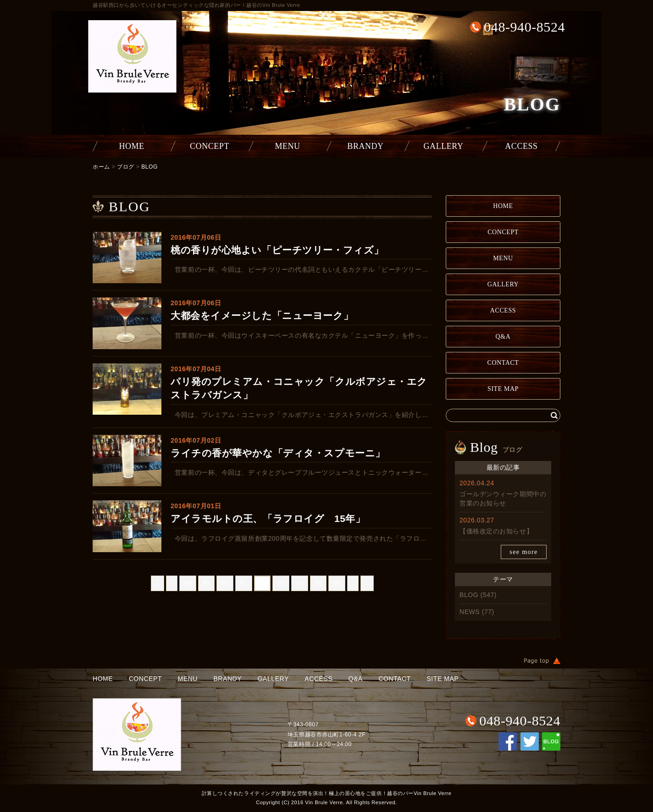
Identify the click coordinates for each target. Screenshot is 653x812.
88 (188, 583)
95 (318, 583)
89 (207, 583)
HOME (131, 146)
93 (281, 583)
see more (523, 552)
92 (263, 583)
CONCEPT (210, 146)
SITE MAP (503, 389)
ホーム (101, 167)
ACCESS (521, 146)
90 (225, 583)
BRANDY (365, 146)
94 (300, 583)
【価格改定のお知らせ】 (496, 531)
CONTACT (503, 363)
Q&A (503, 337)
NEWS (470, 612)
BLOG (149, 167)
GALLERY (444, 146)
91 (244, 583)
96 (337, 583)
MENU (287, 146)
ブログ (126, 167)
